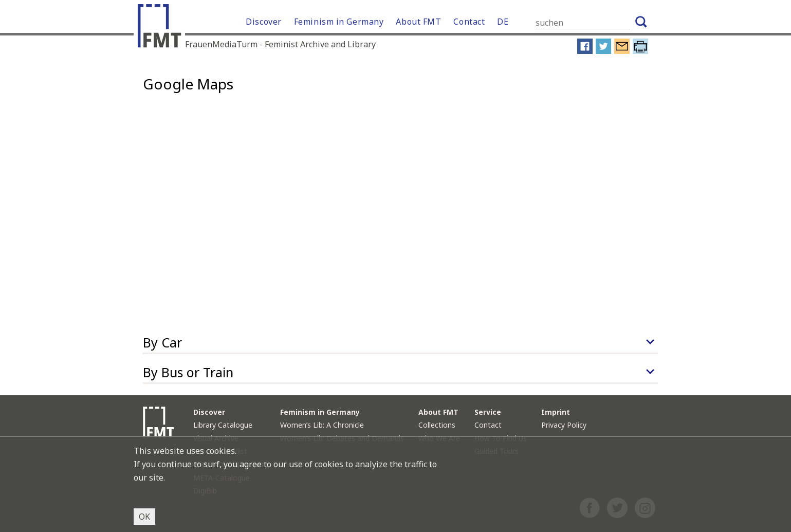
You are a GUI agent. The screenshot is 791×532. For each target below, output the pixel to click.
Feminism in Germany (339, 22)
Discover (263, 22)
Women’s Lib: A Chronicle (322, 425)
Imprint (556, 412)
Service (488, 412)
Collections (437, 425)
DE (503, 22)
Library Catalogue (223, 425)
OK (144, 517)
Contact (469, 22)
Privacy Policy (564, 425)
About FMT (418, 22)
